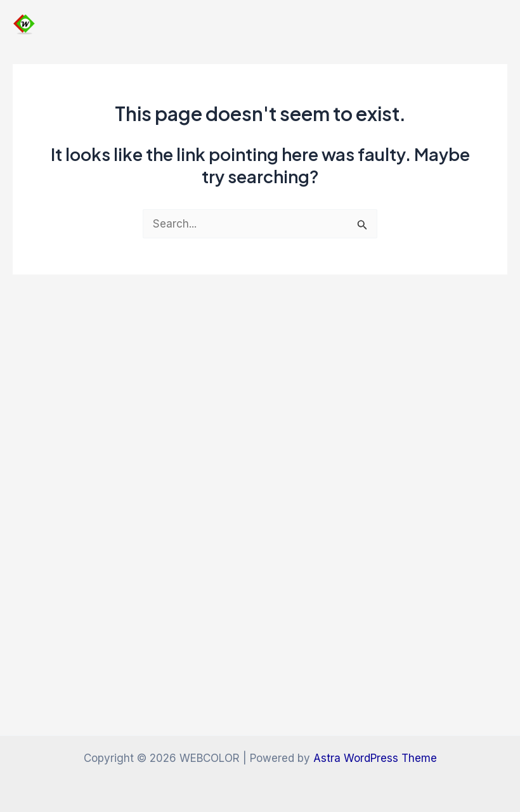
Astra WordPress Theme (375, 758)
